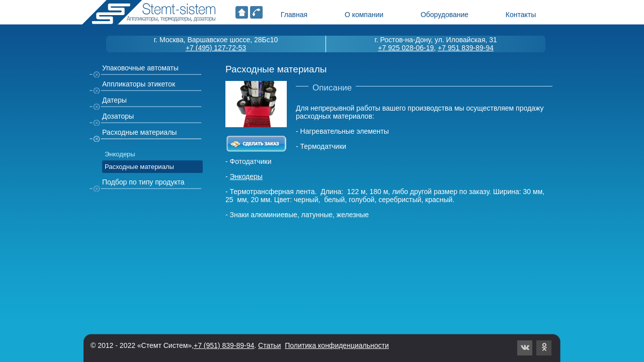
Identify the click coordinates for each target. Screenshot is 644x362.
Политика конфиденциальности (337, 345)
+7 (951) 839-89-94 (224, 345)
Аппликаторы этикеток (139, 84)
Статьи (269, 345)
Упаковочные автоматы (140, 68)
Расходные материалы (139, 132)
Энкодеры (120, 154)
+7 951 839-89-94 (466, 48)
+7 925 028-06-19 (406, 48)
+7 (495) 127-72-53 (216, 48)
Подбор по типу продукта (143, 182)
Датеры (114, 100)
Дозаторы (118, 116)
